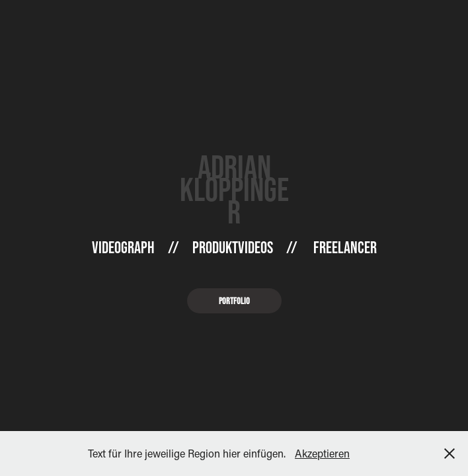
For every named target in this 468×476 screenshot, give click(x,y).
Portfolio (234, 301)
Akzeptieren (322, 453)
